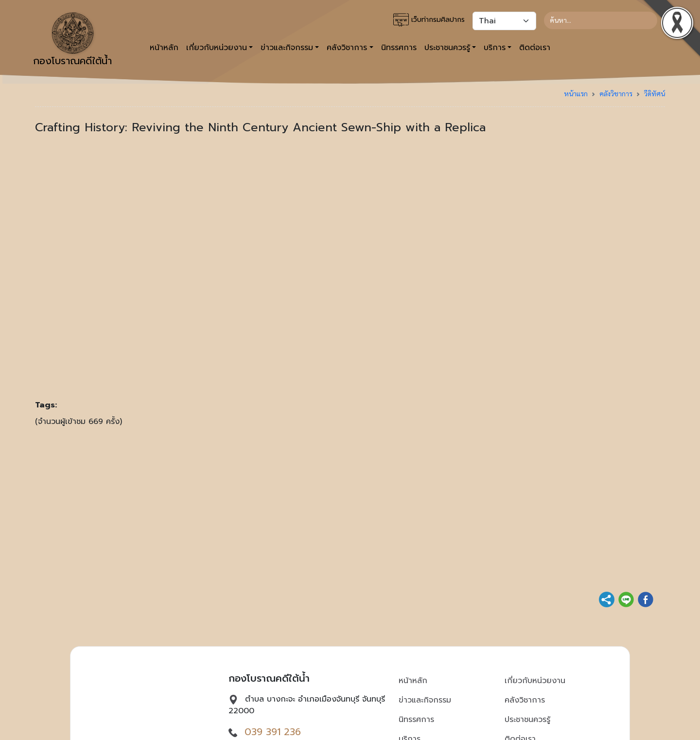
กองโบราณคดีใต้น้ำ (72, 40)
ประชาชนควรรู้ (527, 720)
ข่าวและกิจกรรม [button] (287, 48)
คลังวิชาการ (616, 93)
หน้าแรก (576, 93)
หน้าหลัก (164, 48)
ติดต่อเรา (535, 48)
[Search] (601, 20)
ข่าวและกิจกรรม (425, 700)
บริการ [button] (495, 48)
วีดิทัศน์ (655, 93)
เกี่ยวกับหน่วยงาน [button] (217, 48)
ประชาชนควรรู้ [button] (447, 48)
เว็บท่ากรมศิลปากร (429, 20)
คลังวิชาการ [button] (347, 48)
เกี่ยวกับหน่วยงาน (535, 681)
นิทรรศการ (399, 48)
